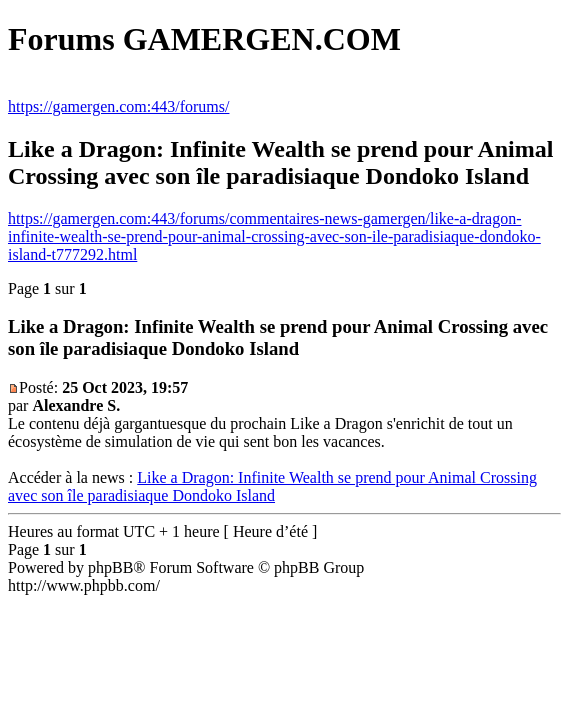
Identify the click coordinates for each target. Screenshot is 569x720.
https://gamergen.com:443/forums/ (118, 106)
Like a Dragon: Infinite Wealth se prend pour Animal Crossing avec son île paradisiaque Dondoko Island (272, 486)
